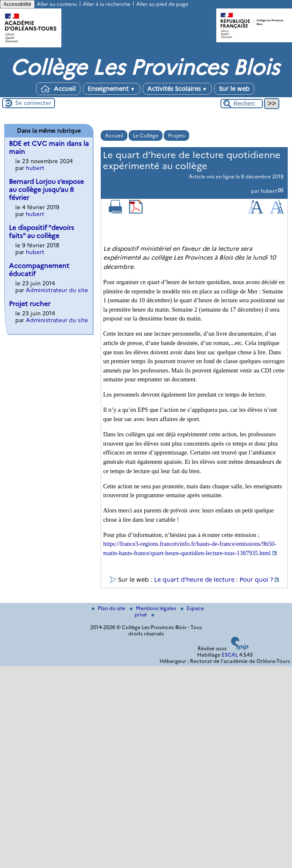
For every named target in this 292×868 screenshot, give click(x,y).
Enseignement (112, 89)
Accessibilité (17, 4)
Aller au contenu (57, 4)
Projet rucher (30, 304)
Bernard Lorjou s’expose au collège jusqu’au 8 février (46, 190)
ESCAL (230, 655)
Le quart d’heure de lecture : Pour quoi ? (213, 580)
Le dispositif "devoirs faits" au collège (41, 232)
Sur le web (234, 89)
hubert (269, 191)
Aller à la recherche (107, 4)
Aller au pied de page (162, 4)
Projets (176, 136)
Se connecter (33, 103)
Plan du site (109, 608)
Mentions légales (154, 608)
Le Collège (146, 136)
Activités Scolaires (177, 89)
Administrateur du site (57, 290)
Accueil (58, 89)
